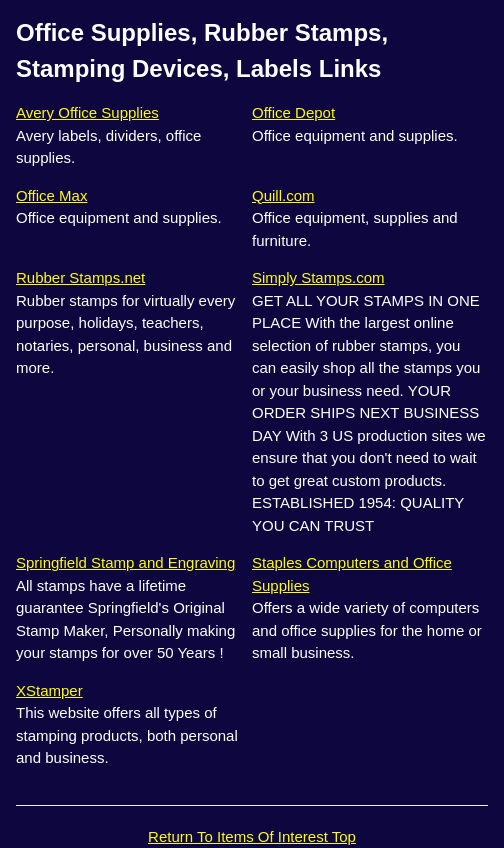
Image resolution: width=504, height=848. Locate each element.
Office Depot (293, 112)
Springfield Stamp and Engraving (125, 562)
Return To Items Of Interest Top (252, 836)
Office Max (51, 195)
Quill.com (283, 195)
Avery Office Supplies (87, 112)
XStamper (49, 690)
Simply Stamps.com (318, 277)
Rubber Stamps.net (80, 277)
